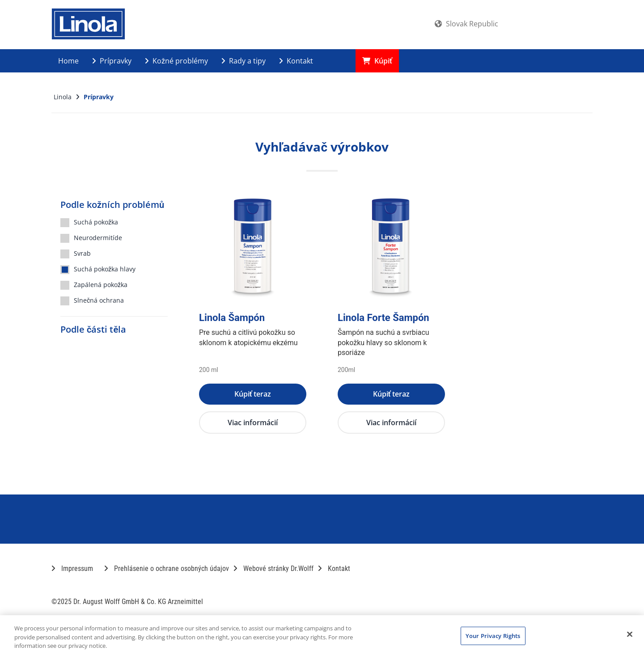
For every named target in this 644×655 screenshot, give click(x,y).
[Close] (630, 634)
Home (68, 61)
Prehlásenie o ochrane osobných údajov (167, 568)
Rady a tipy (244, 61)
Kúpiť (377, 61)
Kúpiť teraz (253, 394)
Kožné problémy (176, 61)
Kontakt (296, 61)
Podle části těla (93, 329)
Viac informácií (253, 423)
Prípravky (112, 61)
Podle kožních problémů (112, 205)
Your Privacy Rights (493, 635)
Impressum (72, 568)
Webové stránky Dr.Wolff (273, 568)
